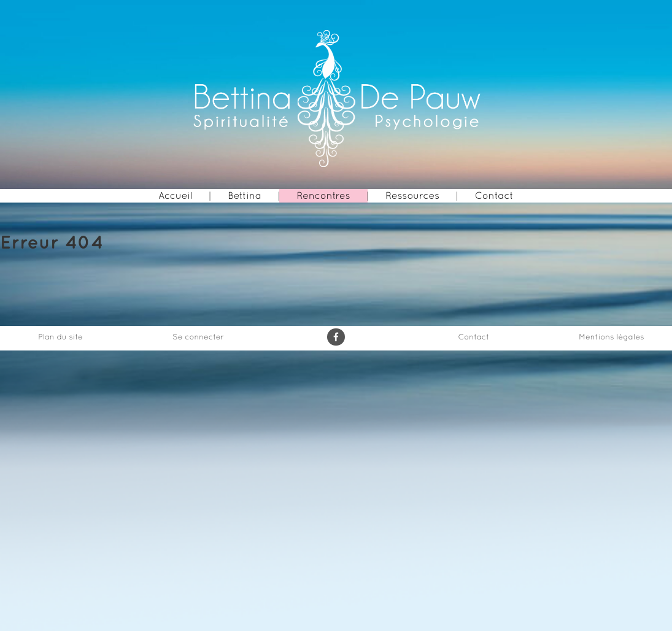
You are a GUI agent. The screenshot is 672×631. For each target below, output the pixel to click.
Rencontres (323, 195)
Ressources (412, 195)
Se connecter (198, 337)
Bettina (245, 195)
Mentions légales (611, 337)
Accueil (176, 195)
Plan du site (60, 337)
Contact (494, 195)
